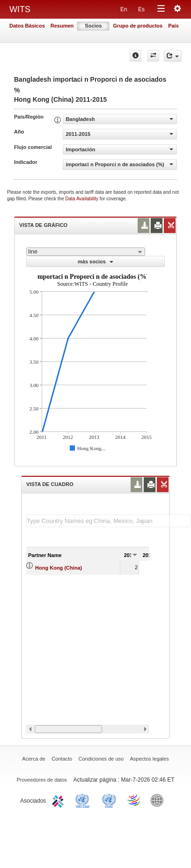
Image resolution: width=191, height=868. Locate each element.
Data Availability (83, 199)
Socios (93, 26)
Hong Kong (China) (59, 568)
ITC (59, 800)
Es (141, 9)
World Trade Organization (134, 800)
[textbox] (109, 521)
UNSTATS (109, 800)
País (173, 26)
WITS (20, 9)
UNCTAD (84, 800)
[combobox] (86, 252)
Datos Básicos (27, 26)
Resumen (62, 26)
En (124, 9)
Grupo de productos (138, 26)
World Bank (159, 800)
